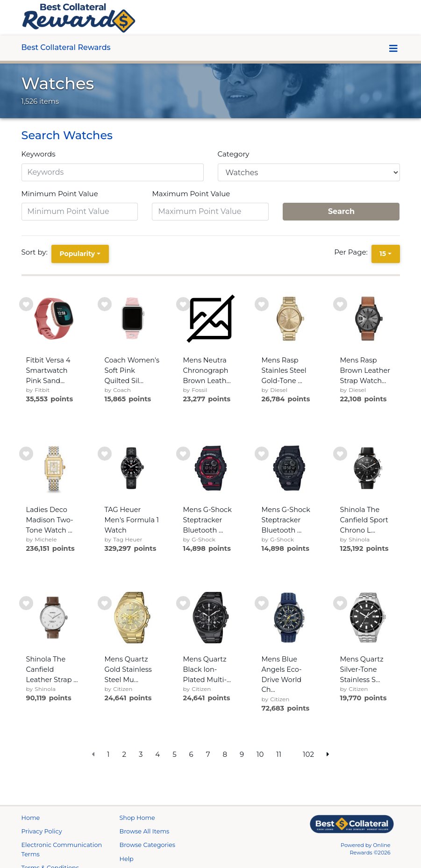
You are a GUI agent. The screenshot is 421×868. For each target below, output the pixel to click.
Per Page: (353, 252)
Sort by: (36, 252)
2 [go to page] (124, 754)
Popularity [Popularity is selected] (77, 254)
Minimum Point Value (60, 194)
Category (234, 154)
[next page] (328, 755)
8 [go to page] (225, 754)
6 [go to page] (191, 754)
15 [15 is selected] (383, 254)
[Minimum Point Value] (80, 212)
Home (31, 829)
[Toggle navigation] (394, 48)
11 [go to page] (279, 754)
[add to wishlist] (26, 304)
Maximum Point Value (191, 194)
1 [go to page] (108, 754)
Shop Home (137, 829)
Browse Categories (147, 856)
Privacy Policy (42, 843)
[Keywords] (113, 172)
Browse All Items (145, 843)
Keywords (39, 154)
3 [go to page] (141, 754)
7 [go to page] (208, 754)
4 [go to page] (157, 754)
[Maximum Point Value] (210, 212)
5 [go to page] (175, 754)
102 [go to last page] (308, 754)
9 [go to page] (242, 754)
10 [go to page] (260, 754)
